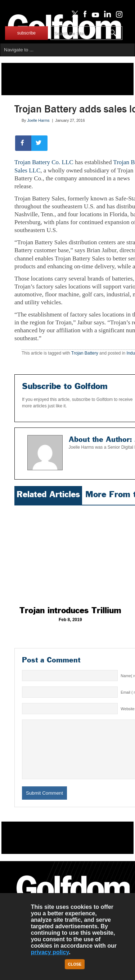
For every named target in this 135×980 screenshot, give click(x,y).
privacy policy (50, 952)
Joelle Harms (38, 120)
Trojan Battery (85, 353)
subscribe (26, 33)
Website (127, 709)
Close (75, 964)
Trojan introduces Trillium (70, 610)
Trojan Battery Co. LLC (44, 162)
